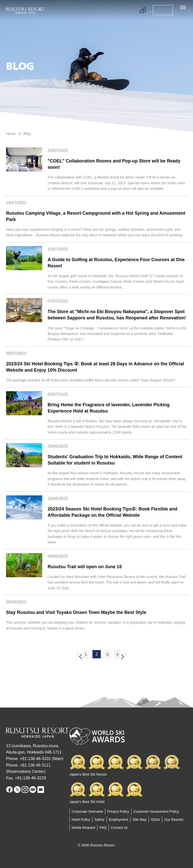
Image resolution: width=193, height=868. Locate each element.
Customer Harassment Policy (156, 812)
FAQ (103, 828)
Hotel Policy (81, 820)
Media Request (83, 828)
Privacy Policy (118, 812)
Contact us (119, 828)
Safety (100, 820)
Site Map (139, 820)
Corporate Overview (87, 812)
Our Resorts (174, 820)
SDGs (155, 820)
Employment (119, 820)
